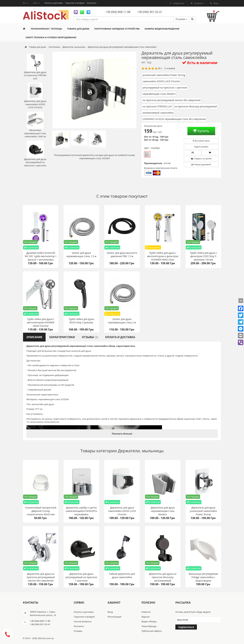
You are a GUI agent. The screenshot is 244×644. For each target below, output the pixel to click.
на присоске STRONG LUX (157, 106)
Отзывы (78, 631)
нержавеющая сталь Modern (159, 94)
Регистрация (114, 617)
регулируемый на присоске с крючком (165, 88)
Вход (216, 3)
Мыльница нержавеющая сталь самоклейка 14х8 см (35, 125)
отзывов (171, 68)
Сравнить (199, 3)
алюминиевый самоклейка (158, 113)
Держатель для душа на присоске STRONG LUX (35, 67)
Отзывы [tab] (90, 337)
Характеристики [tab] (62, 337)
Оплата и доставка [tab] (120, 337)
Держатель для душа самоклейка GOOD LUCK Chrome (35, 96)
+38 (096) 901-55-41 (150, 12)
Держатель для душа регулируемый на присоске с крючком (35, 154)
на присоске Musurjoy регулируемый (196, 106)
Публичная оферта (152, 631)
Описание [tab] (34, 337)
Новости (146, 612)
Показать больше (122, 434)
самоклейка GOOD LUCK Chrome (161, 81)
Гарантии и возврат (75, 3)
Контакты (92, 3)
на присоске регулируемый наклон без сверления (171, 100)
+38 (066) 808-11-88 (118, 12)
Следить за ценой (201, 159)
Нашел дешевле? (201, 164)
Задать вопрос (201, 147)
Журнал (146, 617)
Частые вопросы (83, 621)
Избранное (178, 3)
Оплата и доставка (54, 3)
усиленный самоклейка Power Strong (164, 75)
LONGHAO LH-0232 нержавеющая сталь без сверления (174, 119)
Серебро (147, 154)
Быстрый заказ (201, 141)
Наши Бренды (149, 626)
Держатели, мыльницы (141, 451)
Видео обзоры (149, 621)
